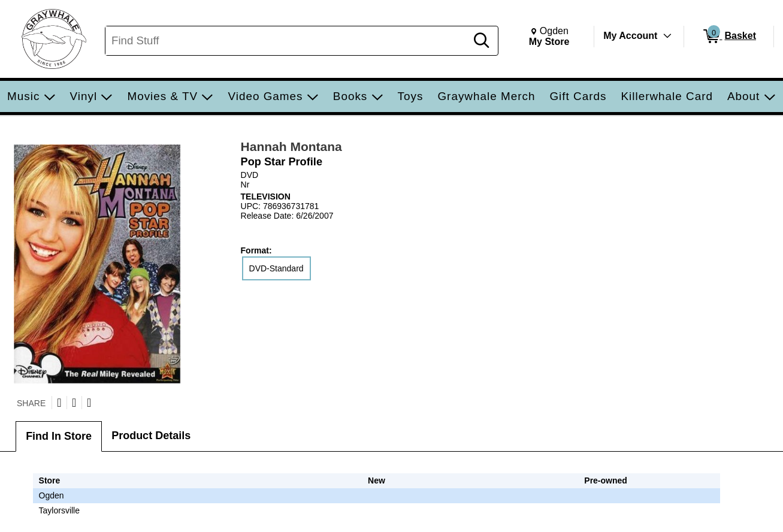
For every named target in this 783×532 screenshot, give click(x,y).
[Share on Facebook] (74, 403)
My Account (630, 36)
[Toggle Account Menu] (667, 36)
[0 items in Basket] (729, 37)
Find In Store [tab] (59, 436)
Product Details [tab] (151, 436)
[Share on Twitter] (59, 403)
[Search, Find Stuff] (288, 41)
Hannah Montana (291, 146)
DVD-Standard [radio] (276, 268)
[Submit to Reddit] (89, 403)
